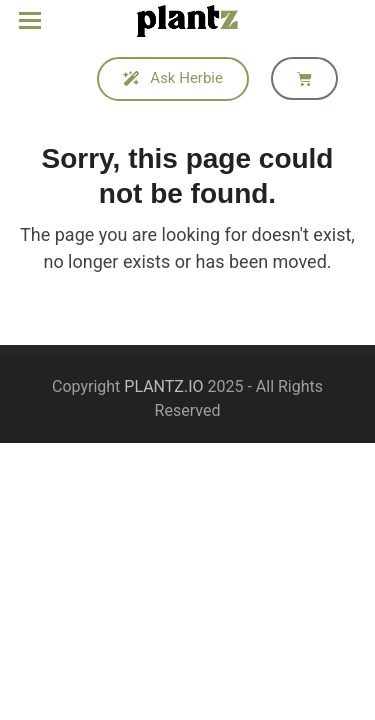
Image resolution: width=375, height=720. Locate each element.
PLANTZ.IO (163, 386)
